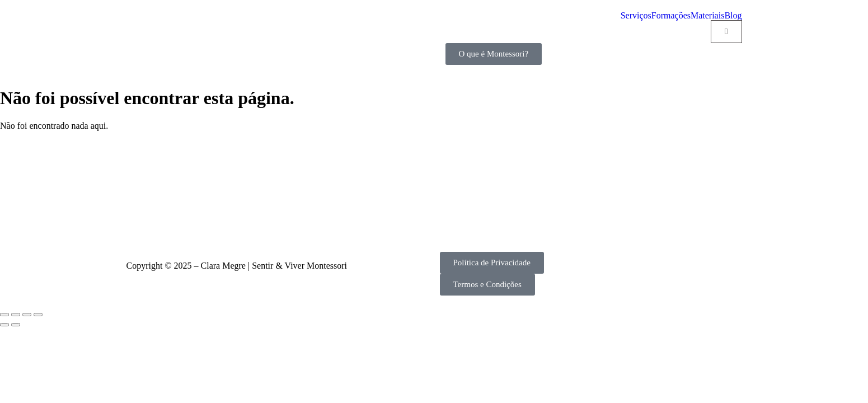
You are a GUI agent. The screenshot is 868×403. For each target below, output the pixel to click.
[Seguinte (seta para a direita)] (16, 325)
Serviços (636, 16)
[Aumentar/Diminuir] (4, 315)
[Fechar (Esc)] (38, 315)
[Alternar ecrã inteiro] (16, 315)
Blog (733, 16)
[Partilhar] (27, 315)
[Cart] (726, 32)
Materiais (707, 16)
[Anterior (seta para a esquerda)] (4, 325)
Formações (671, 16)
